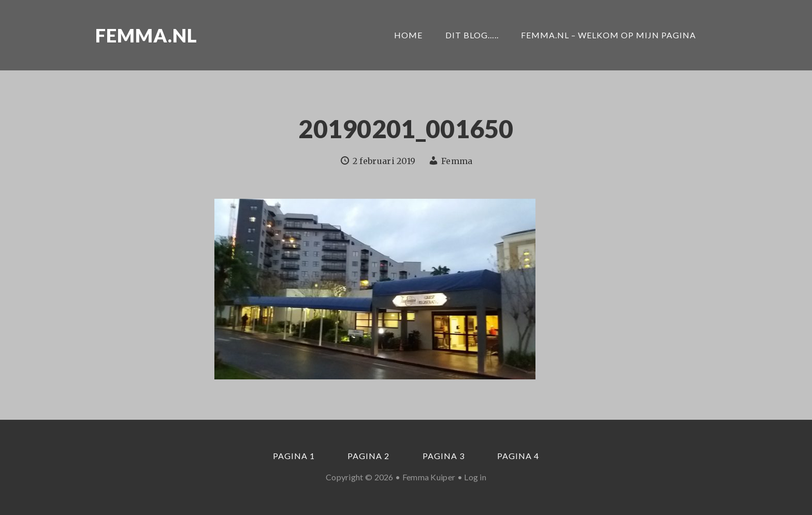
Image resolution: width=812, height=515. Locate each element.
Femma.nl (146, 35)
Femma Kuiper (429, 477)
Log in (475, 477)
